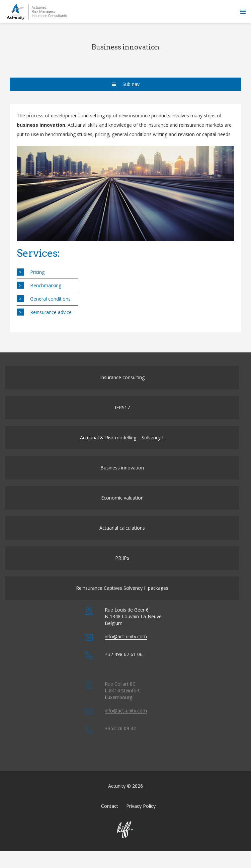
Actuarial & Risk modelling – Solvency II (122, 445)
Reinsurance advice (51, 312)
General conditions (50, 299)
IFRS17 (122, 415)
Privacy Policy (142, 813)
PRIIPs (122, 565)
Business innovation (122, 475)
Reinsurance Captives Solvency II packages (122, 595)
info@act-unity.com (126, 651)
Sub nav (126, 84)
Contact (110, 813)
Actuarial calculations (122, 535)
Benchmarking (46, 285)
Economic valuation (122, 505)
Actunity (37, 12)
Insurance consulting (122, 385)
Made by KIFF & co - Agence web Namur (125, 837)
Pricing (37, 272)
